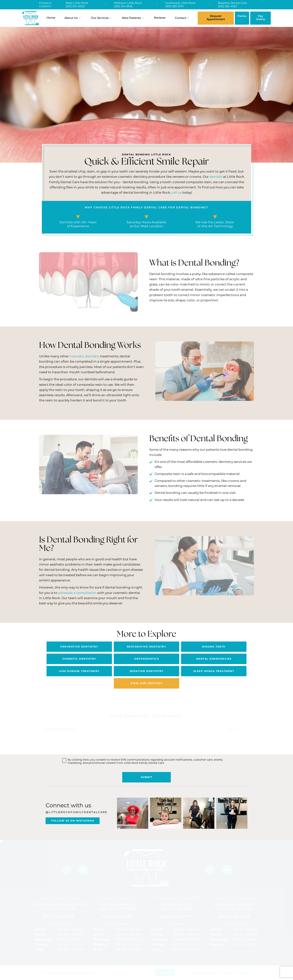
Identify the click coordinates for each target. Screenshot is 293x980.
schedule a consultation (77, 593)
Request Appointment (216, 18)
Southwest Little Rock (180, 3)
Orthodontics (146, 659)
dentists (216, 177)
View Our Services (147, 683)
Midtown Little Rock (128, 3)
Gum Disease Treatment (79, 671)
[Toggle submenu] (80, 18)
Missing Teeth (214, 647)
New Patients (133, 18)
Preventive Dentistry (79, 647)
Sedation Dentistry (147, 671)
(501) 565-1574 (174, 6)
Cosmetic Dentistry (79, 659)
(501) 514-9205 (75, 6)
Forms (242, 16)
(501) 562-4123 (227, 6)
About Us (73, 18)
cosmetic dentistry (84, 356)
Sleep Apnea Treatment (214, 671)
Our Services (102, 18)
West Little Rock (77, 3)
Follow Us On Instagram (73, 821)
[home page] (31, 18)
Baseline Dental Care (232, 3)
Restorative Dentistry (147, 647)
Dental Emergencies (214, 659)
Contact (183, 18)
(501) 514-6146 (123, 6)
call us (176, 192)
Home (51, 18)
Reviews (160, 18)
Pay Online (261, 18)
